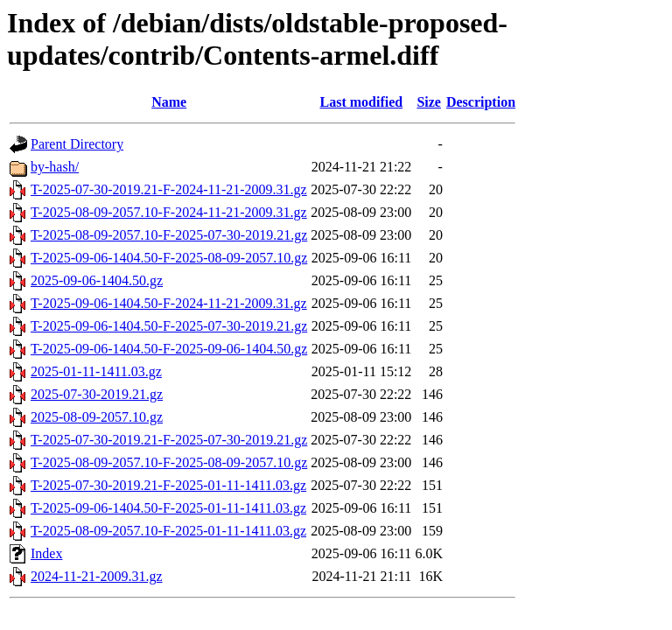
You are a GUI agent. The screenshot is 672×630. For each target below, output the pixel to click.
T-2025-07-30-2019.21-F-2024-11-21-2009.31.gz (169, 189)
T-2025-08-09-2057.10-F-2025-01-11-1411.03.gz (168, 531)
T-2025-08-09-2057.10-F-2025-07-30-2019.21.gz (169, 235)
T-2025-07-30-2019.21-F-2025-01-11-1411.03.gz (168, 485)
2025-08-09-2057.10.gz (97, 417)
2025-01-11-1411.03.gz (96, 371)
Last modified (361, 102)
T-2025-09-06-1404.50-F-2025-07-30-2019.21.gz (169, 326)
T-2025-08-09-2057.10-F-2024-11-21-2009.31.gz (169, 212)
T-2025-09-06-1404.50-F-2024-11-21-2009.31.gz (169, 303)
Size (429, 102)
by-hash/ (55, 167)
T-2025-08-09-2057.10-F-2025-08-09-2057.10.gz (169, 462)
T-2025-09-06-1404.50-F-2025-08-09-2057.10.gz (169, 258)
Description (481, 102)
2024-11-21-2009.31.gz (97, 576)
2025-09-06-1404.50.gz (97, 280)
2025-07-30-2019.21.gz (97, 394)
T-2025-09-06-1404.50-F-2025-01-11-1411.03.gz (168, 508)
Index (46, 553)
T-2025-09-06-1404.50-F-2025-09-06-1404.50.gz (169, 349)
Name (169, 102)
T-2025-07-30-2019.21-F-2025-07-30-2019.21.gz (169, 440)
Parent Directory (77, 144)
